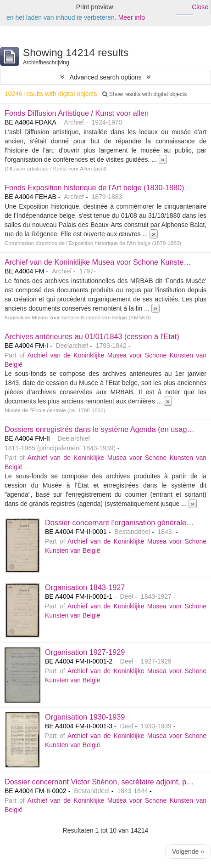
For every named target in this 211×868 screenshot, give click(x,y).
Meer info (132, 17)
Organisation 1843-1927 (85, 587)
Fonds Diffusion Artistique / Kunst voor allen (77, 113)
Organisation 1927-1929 (85, 652)
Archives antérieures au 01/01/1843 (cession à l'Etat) (92, 336)
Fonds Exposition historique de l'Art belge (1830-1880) (94, 187)
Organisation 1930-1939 (85, 717)
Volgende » (188, 851)
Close (200, 7)
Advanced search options (105, 77)
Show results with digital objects (144, 94)
